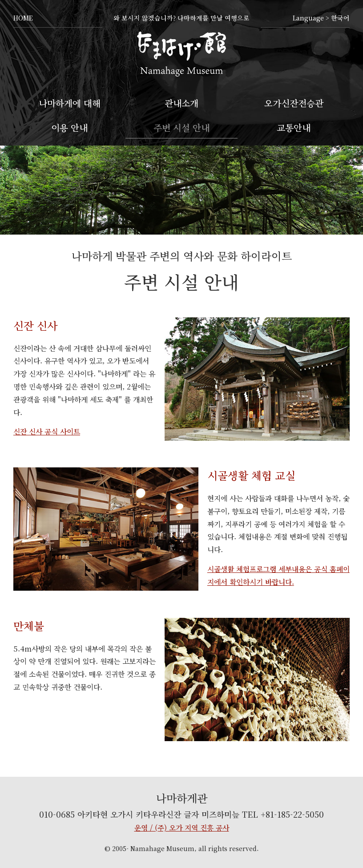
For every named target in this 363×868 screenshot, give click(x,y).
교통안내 (294, 128)
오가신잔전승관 (294, 103)
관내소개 (181, 103)
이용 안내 (69, 128)
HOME (23, 18)
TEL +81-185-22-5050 (283, 814)
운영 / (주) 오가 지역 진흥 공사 (182, 828)
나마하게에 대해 (70, 103)
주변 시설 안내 (181, 128)
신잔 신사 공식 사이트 (47, 432)
